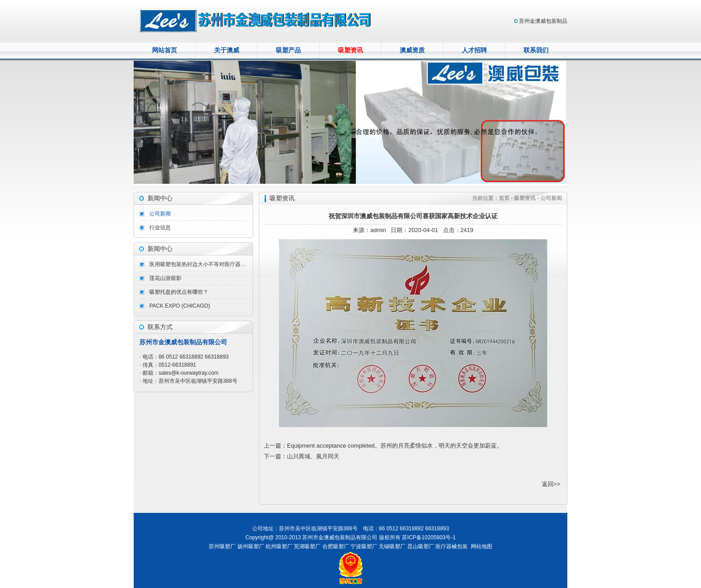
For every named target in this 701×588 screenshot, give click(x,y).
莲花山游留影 (165, 278)
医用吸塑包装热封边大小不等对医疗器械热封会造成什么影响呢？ (198, 264)
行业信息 (160, 228)
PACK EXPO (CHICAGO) (180, 306)
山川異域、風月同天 (313, 456)
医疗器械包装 (452, 546)
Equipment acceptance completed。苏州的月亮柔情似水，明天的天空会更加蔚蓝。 (395, 446)
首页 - (507, 198)
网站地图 (481, 546)
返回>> (551, 484)
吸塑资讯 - (526, 198)
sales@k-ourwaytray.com (189, 373)
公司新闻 (160, 214)
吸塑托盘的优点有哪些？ (179, 292)
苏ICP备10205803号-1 (429, 537)
